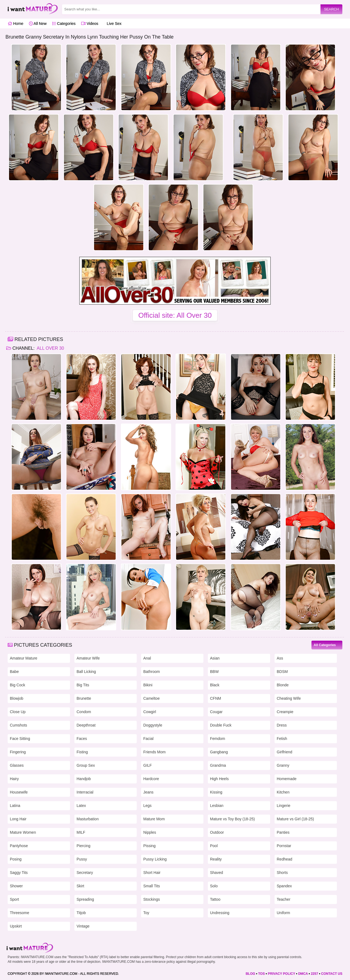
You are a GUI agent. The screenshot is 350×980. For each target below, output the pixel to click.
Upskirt (16, 926)
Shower (16, 886)
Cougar (216, 712)
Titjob (81, 913)
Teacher (284, 899)
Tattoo (215, 899)
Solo (214, 886)
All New (38, 24)
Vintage (83, 926)
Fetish (282, 739)
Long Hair (18, 819)
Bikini (148, 685)
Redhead (285, 859)
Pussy (82, 859)
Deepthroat (86, 725)
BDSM (282, 672)
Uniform (283, 913)
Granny (283, 765)
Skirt (80, 886)
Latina (15, 806)
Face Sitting (20, 739)
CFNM (215, 698)
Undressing (220, 913)
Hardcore (151, 779)
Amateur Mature (24, 658)
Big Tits (83, 685)
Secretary (85, 873)
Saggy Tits (19, 873)
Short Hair (152, 873)
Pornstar (284, 846)
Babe (14, 672)
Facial (148, 739)
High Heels (219, 779)
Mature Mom (154, 819)
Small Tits (152, 886)
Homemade (287, 779)
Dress (282, 725)
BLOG (250, 974)
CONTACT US (332, 974)
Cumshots (18, 725)
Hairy (14, 779)
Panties (283, 832)
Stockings (152, 899)
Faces (82, 739)
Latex (81, 806)
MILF (81, 832)
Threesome (20, 913)
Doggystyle (153, 725)
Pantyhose (19, 846)
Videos (90, 24)
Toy (146, 913)
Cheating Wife (289, 698)
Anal (147, 658)
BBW (214, 672)
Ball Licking (86, 672)
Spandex (284, 886)
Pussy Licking (155, 859)
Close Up (18, 712)
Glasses (17, 765)
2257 (315, 974)
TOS (261, 974)
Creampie (285, 712)
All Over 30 (50, 348)
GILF (148, 765)
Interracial (85, 792)
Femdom (218, 739)
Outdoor (217, 832)
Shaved (216, 873)
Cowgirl (150, 712)
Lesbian (217, 806)
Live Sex (113, 24)
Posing (16, 859)
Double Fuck (221, 725)
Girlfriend (285, 752)
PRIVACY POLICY (281, 974)
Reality (216, 859)
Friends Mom (154, 752)
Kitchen (283, 792)
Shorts (282, 873)
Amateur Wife (88, 658)
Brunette (84, 698)
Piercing (84, 846)
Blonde (283, 685)
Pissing (149, 846)
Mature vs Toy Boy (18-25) (232, 819)
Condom (84, 712)
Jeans (148, 792)
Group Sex (86, 765)
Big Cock (17, 685)
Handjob (84, 779)
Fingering (18, 752)
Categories (64, 24)
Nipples (150, 832)
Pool (214, 846)
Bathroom (152, 672)
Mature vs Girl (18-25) (295, 819)
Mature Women (23, 832)
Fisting (82, 752)
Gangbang (219, 752)
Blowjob (17, 698)
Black (215, 685)
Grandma (218, 765)
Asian (215, 658)
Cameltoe (151, 698)
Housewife (19, 792)
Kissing (216, 792)
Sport (14, 899)
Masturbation (88, 819)
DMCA (303, 974)
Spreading (85, 899)
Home (15, 24)
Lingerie (284, 806)
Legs (147, 806)
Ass (280, 658)
